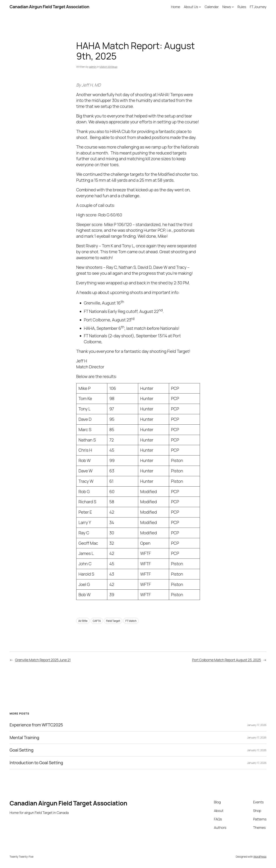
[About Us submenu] (200, 7)
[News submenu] (233, 7)
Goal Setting (21, 750)
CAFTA (97, 621)
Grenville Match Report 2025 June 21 (43, 660)
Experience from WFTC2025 (36, 725)
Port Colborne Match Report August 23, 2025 (227, 660)
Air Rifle (83, 621)
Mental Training (24, 738)
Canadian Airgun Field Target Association (49, 7)
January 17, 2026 (257, 725)
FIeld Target (113, 621)
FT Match (131, 621)
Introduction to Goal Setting (36, 763)
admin (93, 67)
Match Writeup (108, 67)
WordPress (260, 857)
